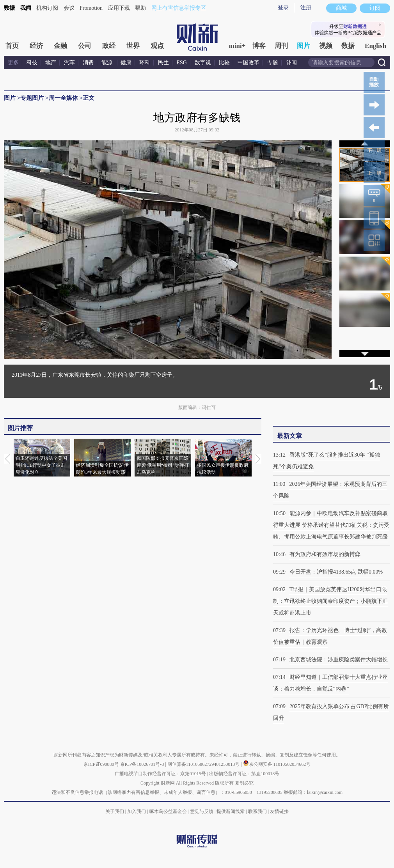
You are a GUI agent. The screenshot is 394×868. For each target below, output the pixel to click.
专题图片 (32, 98)
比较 (224, 63)
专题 (273, 63)
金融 (60, 46)
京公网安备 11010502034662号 (277, 764)
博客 (259, 46)
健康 (126, 63)
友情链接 (279, 811)
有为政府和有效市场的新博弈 (325, 554)
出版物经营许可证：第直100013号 (244, 774)
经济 (36, 46)
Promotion (91, 8)
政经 (109, 46)
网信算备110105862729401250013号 (204, 764)
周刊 (281, 46)
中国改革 (248, 63)
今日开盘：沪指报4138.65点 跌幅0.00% (336, 572)
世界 (133, 46)
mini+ (237, 46)
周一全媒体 (63, 98)
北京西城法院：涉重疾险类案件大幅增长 (339, 660)
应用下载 (119, 8)
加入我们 (137, 811)
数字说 (203, 63)
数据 (9, 8)
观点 (157, 46)
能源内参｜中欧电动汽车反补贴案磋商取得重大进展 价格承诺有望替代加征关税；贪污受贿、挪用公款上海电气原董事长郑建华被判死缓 (331, 525)
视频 (326, 46)
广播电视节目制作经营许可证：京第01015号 (160, 774)
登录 (283, 8)
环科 (145, 63)
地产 (51, 63)
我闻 (26, 8)
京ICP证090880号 (101, 764)
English (375, 46)
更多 (13, 63)
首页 (12, 46)
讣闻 (291, 63)
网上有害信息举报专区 (179, 8)
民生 (163, 63)
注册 (306, 8)
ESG (182, 63)
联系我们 (257, 811)
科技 (32, 63)
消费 (88, 63)
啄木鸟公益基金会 (169, 811)
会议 (69, 8)
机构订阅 (47, 8)
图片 (303, 46)
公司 (85, 46)
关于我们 (115, 811)
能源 (108, 63)
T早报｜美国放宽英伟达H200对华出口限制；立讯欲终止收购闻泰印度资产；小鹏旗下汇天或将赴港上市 (330, 601)
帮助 (140, 8)
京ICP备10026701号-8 (143, 764)
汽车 (69, 63)
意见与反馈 (202, 811)
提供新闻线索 (231, 811)
